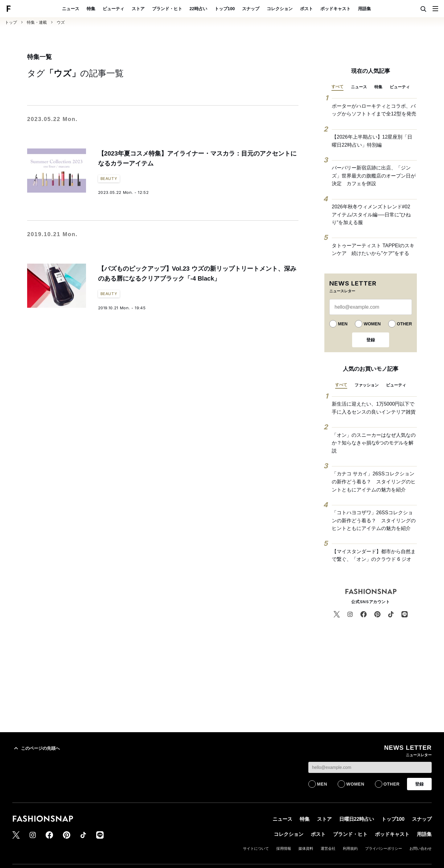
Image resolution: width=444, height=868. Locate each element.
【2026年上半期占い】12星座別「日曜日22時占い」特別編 (372, 141)
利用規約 (350, 849)
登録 (371, 340)
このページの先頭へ (36, 748)
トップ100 (225, 9)
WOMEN (372, 324)
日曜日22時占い (357, 819)
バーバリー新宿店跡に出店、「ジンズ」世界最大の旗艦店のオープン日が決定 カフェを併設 (374, 176)
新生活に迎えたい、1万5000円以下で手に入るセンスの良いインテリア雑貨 (374, 408)
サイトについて (256, 849)
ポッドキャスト (335, 9)
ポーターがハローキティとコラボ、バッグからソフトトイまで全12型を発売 (374, 110)
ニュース (71, 9)
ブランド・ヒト (167, 9)
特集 (91, 9)
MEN (343, 324)
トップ (11, 22)
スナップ (251, 9)
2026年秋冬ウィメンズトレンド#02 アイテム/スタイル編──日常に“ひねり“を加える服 (373, 215)
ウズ (61, 22)
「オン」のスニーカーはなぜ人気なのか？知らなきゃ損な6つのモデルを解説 (374, 443)
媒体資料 (306, 849)
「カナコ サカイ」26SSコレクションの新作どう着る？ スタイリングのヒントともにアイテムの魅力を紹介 (374, 482)
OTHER (404, 324)
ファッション (367, 385)
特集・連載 (37, 22)
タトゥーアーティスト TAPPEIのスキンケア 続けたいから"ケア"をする (373, 250)
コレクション (280, 9)
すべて (337, 87)
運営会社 (328, 849)
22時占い (199, 9)
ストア (138, 9)
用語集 (364, 9)
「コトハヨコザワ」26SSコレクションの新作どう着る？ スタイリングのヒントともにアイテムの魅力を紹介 (374, 520)
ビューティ (113, 9)
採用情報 (284, 849)
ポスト (306, 9)
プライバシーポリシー (384, 849)
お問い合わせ (421, 849)
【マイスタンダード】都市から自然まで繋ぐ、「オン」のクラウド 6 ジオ (374, 555)
